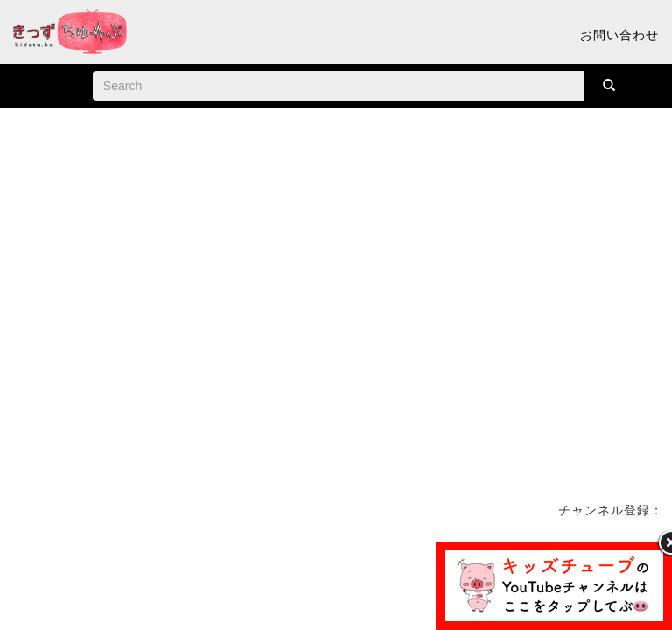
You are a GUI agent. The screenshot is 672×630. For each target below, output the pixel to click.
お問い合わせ (619, 35)
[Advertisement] (336, 581)
